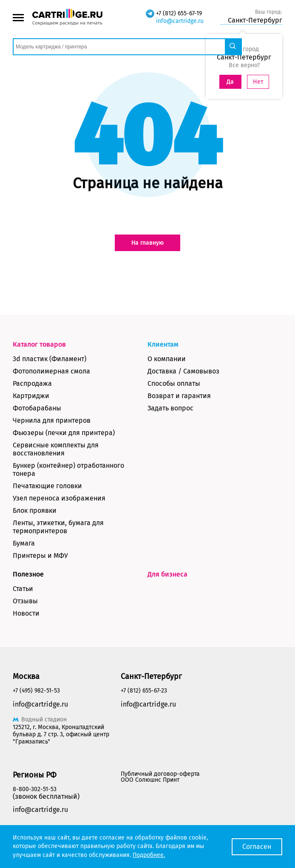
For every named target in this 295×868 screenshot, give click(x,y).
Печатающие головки (47, 486)
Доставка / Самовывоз (183, 371)
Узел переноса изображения (59, 498)
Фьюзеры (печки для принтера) (64, 433)
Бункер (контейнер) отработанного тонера (68, 469)
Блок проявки (35, 510)
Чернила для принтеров (52, 420)
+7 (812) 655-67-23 (144, 691)
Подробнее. (149, 855)
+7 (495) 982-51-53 (36, 691)
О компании (167, 359)
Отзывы (25, 601)
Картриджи (31, 396)
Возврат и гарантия (179, 396)
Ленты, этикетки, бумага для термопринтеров (58, 527)
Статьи (23, 589)
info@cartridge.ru (180, 21)
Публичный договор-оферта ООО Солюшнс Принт (160, 777)
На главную (147, 243)
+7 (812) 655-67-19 (179, 13)
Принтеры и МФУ (40, 556)
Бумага (24, 543)
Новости (26, 613)
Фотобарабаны (37, 408)
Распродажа (32, 383)
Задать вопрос (170, 408)
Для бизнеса (167, 574)
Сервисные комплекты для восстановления (56, 449)
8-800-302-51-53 (35, 789)
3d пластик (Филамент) (50, 359)
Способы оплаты (174, 383)
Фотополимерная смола (51, 371)
